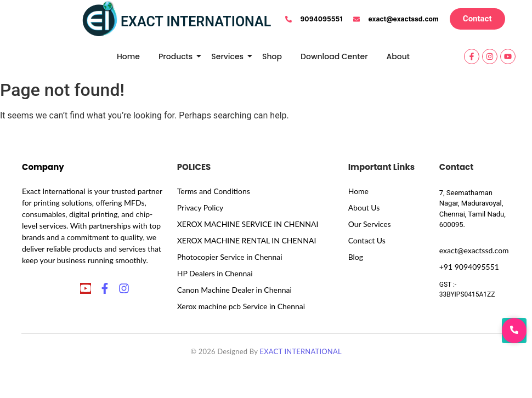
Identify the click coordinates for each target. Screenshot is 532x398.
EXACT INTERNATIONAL (300, 351)
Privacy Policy (200, 207)
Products (177, 56)
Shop (272, 56)
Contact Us (367, 240)
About (398, 56)
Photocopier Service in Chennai (230, 257)
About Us (364, 207)
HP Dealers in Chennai (215, 273)
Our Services (370, 224)
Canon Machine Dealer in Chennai (234, 290)
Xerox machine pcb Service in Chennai (241, 306)
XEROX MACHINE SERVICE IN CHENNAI (248, 224)
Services (229, 56)
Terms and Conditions (214, 191)
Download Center (334, 56)
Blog (356, 257)
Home (128, 56)
